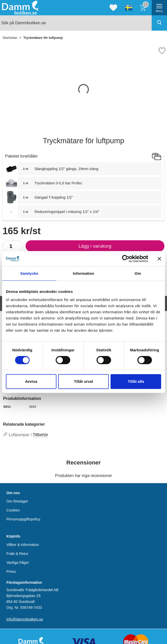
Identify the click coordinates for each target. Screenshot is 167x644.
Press (11, 571)
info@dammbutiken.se (25, 619)
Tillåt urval (84, 381)
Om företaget (17, 501)
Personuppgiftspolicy (23, 519)
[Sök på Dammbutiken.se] (83, 23)
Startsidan (10, 38)
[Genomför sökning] (159, 23)
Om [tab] (138, 273)
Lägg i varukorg (69, 247)
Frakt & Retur (17, 553)
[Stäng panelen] (159, 259)
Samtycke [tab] (29, 273)
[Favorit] (162, 51)
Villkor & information (23, 544)
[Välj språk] (129, 8)
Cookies (13, 510)
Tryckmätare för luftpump (43, 38)
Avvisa (31, 381)
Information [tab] (83, 273)
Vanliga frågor (18, 563)
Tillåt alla (136, 381)
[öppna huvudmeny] (159, 8)
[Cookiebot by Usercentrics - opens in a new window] (126, 259)
